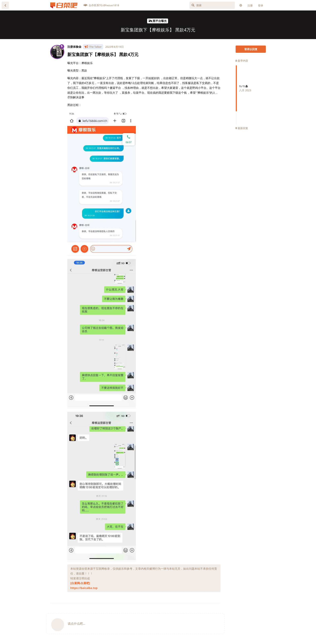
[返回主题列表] (5, 5)
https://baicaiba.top (84, 588)
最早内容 (242, 61)
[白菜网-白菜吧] (80, 583)
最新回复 (242, 128)
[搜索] (212, 5)
